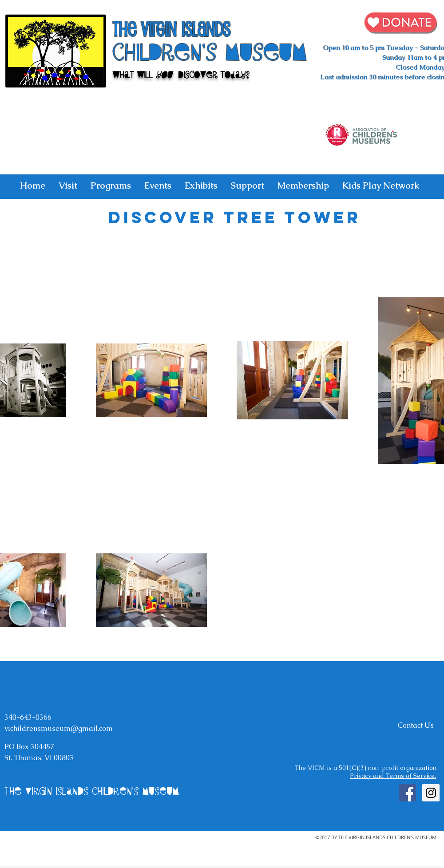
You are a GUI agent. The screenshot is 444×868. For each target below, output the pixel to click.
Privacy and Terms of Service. (393, 776)
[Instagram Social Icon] (431, 793)
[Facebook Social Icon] (407, 793)
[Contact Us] (416, 726)
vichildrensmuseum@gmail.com (59, 728)
